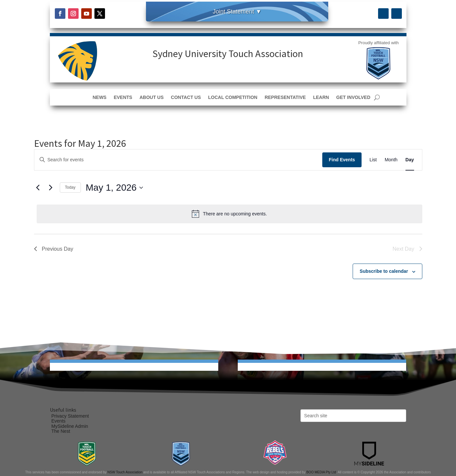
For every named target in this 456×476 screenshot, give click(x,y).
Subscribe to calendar (384, 271)
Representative (285, 97)
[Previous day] (38, 188)
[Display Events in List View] (373, 160)
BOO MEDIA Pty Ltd (321, 472)
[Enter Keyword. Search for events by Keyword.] (178, 160)
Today (70, 187)
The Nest (61, 431)
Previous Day (54, 249)
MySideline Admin (70, 426)
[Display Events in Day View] (410, 160)
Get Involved (353, 97)
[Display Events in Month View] (391, 160)
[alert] (229, 214)
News (99, 97)
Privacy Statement (70, 416)
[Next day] (51, 188)
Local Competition (233, 97)
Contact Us (186, 97)
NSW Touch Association (125, 472)
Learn (321, 97)
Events (123, 97)
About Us (151, 97)
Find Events (342, 160)
